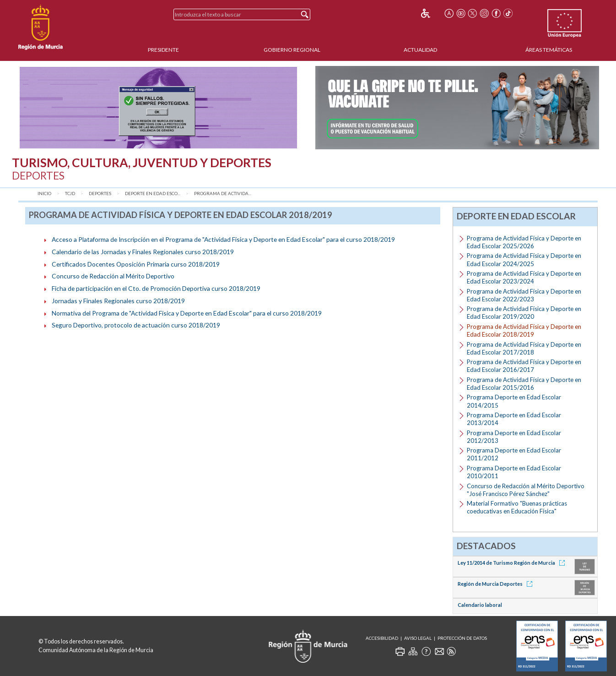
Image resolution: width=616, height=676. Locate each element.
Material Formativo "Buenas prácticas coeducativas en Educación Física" (517, 507)
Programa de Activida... (223, 194)
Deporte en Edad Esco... (153, 194)
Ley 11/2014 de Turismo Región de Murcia (513, 563)
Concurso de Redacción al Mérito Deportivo (113, 276)
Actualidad (420, 50)
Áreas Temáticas (549, 50)
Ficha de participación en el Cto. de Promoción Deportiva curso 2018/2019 (156, 288)
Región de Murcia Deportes (497, 584)
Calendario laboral (480, 605)
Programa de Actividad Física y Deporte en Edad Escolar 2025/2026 (524, 242)
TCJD (70, 194)
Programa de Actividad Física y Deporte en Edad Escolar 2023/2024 (524, 277)
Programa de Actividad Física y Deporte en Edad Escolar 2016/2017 (524, 366)
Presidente (163, 50)
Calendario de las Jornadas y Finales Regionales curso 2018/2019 (143, 252)
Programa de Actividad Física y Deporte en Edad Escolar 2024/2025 (524, 259)
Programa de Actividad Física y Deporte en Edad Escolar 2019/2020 (524, 313)
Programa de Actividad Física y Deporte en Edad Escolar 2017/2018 (524, 348)
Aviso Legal (418, 638)
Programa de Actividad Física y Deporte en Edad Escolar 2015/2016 (524, 384)
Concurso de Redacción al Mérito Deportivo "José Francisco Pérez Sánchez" (526, 490)
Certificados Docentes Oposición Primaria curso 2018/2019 (136, 264)
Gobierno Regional (292, 50)
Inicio (44, 194)
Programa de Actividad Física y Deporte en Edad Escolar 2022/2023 (524, 295)
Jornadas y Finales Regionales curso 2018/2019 (118, 301)
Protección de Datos (462, 638)
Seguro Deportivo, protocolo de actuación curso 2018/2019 (136, 325)
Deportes (100, 194)
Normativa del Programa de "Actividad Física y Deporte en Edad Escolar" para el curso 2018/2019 (187, 313)
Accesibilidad (382, 638)
